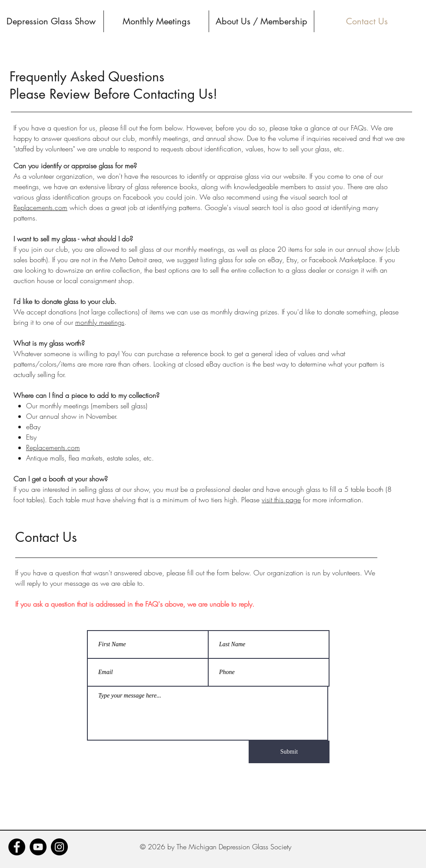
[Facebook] (17, 847)
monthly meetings (100, 322)
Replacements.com (40, 207)
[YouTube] (38, 847)
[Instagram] (59, 847)
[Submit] (289, 752)
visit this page (281, 500)
